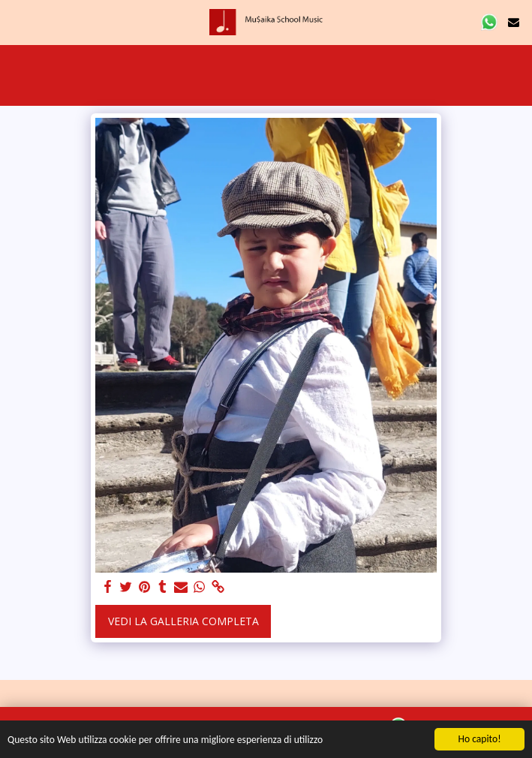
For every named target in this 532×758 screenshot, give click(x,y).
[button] (17, 21)
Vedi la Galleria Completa (183, 621)
